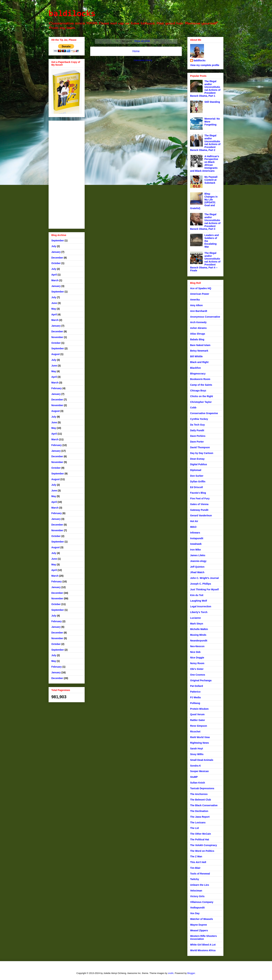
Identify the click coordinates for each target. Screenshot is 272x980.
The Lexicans (198, 822)
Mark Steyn (197, 624)
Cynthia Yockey (199, 419)
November (57, 337)
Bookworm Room (200, 379)
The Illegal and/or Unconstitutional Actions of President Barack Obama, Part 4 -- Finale (205, 262)
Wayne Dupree (199, 925)
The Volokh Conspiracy (204, 845)
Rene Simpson (199, 726)
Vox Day (195, 913)
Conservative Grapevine (204, 413)
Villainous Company (202, 902)
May (54, 309)
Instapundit (197, 538)
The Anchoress (199, 794)
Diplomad (196, 470)
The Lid (194, 828)
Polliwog (195, 703)
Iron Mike (195, 550)
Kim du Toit (197, 595)
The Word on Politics (202, 851)
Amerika (195, 300)
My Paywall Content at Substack (211, 180)
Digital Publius (199, 464)
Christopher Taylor (201, 402)
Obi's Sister (197, 669)
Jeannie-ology (198, 561)
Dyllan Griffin (198, 482)
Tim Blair (195, 868)
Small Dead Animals (202, 760)
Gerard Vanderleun (201, 515)
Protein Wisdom (199, 709)
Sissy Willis (197, 754)
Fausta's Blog (198, 493)
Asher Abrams (198, 328)
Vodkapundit (197, 908)
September (58, 240)
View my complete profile (205, 65)
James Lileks (198, 555)
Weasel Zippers (199, 930)
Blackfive (195, 368)
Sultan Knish (198, 783)
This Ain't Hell (198, 862)
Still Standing (212, 102)
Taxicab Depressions (202, 788)
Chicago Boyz (198, 391)
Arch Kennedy (198, 322)
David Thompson (200, 447)
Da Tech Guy (197, 425)
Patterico (195, 692)
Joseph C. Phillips (201, 584)
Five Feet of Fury (200, 498)
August (56, 354)
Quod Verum (197, 714)
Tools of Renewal (200, 874)
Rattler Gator (198, 720)
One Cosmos (198, 675)
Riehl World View (200, 737)
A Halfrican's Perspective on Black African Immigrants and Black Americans (205, 164)
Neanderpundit (199, 641)
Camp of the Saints (201, 385)
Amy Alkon (196, 305)
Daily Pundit (197, 430)
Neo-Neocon (197, 646)
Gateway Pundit (199, 510)
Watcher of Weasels (202, 919)
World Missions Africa (203, 950)
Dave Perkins (198, 436)
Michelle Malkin (199, 629)
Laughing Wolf (199, 601)
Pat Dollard (197, 686)
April (54, 275)
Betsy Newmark (199, 351)
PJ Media (195, 697)
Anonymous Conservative (205, 317)
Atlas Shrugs (198, 334)
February (57, 388)
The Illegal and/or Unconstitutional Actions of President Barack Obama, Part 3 (205, 222)
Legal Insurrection (201, 606)
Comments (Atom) (143, 60)
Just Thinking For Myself (204, 589)
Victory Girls (197, 896)
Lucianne (195, 618)
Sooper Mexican (199, 771)
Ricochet (195, 732)
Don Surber (197, 476)
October (56, 263)
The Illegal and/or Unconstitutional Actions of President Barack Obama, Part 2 (205, 143)
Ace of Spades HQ (201, 288)
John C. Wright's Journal (204, 578)
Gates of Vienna (199, 504)
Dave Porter (197, 442)
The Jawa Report (200, 817)
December (57, 258)
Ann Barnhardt (199, 311)
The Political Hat (200, 839)
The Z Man (196, 856)
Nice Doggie (197, 658)
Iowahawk (196, 544)
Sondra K (195, 766)
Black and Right (199, 362)
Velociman (196, 891)
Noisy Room (197, 663)
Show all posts (142, 41)
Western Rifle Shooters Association (203, 937)
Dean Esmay (197, 459)
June (54, 303)
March (55, 280)
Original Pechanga (201, 680)
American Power (200, 294)
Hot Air (194, 521)
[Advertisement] (67, 174)
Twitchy (195, 879)
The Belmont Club (201, 800)
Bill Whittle (196, 356)
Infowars (195, 533)
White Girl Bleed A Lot (203, 945)
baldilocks (72, 14)
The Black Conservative (204, 805)
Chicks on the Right (201, 396)
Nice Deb (195, 652)
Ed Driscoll (196, 487)
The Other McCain (201, 834)
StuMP (194, 777)
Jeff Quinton (197, 567)
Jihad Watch (197, 572)
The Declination (199, 811)
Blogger (191, 973)
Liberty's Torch (199, 612)
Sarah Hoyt (197, 749)
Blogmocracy (198, 374)
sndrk (171, 973)
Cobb (193, 408)
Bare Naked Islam (200, 345)
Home (136, 51)
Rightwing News (199, 743)
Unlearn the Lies (200, 885)
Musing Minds (198, 635)
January (56, 252)
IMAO (193, 527)
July (54, 246)
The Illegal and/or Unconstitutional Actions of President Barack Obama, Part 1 (205, 89)
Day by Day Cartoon (202, 453)
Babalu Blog (197, 339)
